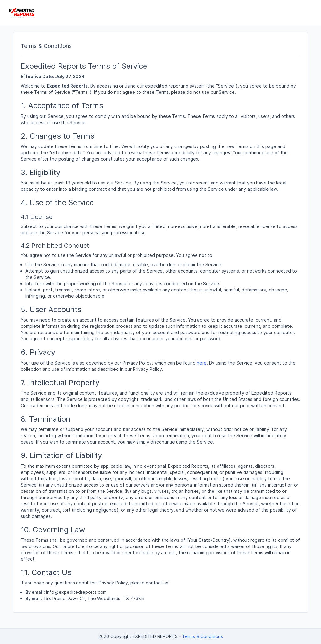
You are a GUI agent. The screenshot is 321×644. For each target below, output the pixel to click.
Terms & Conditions (203, 636)
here (202, 363)
